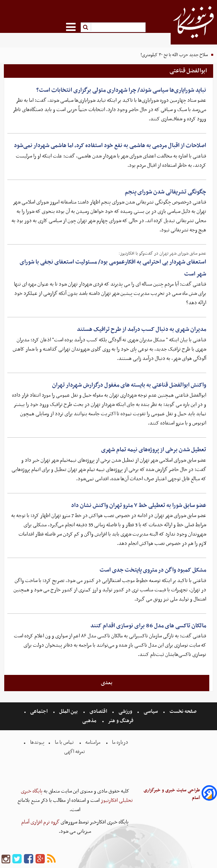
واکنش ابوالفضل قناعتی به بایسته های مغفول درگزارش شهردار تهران (129, 385)
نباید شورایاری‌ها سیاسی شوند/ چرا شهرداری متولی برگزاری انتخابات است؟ (121, 90)
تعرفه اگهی (75, 752)
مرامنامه (93, 742)
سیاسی (151, 711)
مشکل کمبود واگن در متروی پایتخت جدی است (153, 570)
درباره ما (120, 742)
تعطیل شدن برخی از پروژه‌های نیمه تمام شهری (154, 450)
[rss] (51, 859)
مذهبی (90, 721)
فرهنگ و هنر (121, 721)
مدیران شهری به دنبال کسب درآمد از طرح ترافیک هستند (142, 329)
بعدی (107, 683)
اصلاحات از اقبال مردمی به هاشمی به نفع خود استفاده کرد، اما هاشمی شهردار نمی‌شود (110, 146)
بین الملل (68, 711)
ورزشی (125, 711)
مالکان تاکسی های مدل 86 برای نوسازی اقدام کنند (148, 626)
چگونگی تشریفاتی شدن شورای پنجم (165, 192)
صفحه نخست (182, 711)
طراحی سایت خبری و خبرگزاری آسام (172, 794)
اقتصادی (98, 711)
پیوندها (37, 742)
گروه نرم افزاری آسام (40, 822)
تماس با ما (64, 742)
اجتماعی (39, 711)
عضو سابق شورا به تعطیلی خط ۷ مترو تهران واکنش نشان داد (139, 505)
